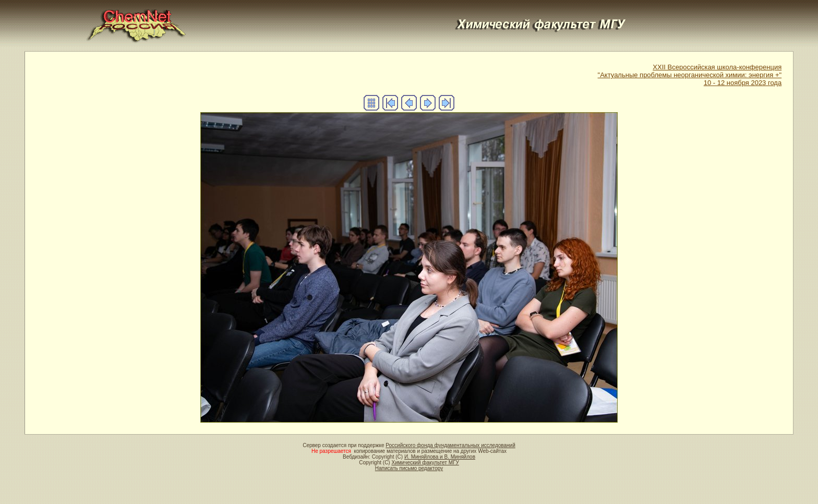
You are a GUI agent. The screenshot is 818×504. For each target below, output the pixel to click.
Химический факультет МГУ (425, 463)
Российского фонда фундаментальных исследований (450, 445)
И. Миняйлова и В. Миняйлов (440, 457)
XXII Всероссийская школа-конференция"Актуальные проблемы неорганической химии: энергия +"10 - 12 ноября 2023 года (690, 75)
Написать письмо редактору (409, 468)
